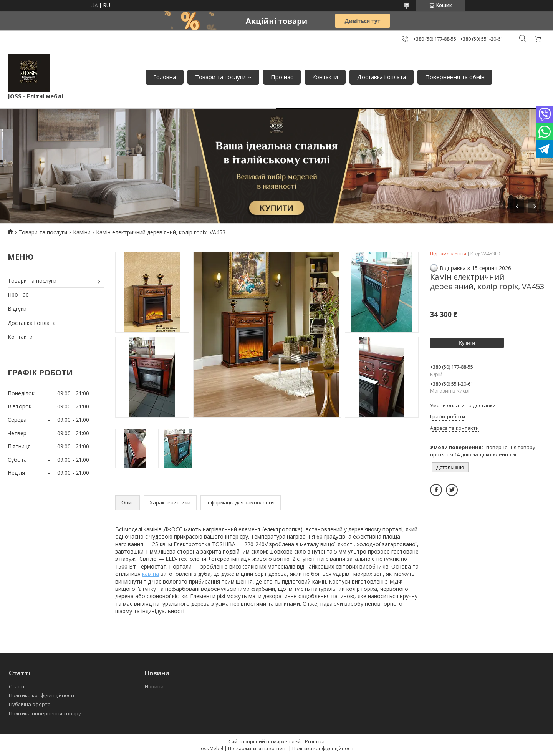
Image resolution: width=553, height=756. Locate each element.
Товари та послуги (220, 77)
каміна (151, 574)
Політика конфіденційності (41, 695)
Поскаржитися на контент (258, 749)
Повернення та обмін (455, 77)
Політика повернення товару (45, 713)
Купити (467, 343)
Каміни (82, 232)
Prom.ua (315, 741)
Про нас (282, 77)
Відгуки (17, 309)
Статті (17, 686)
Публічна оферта (30, 704)
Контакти (325, 77)
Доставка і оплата (382, 77)
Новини (154, 686)
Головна (165, 77)
